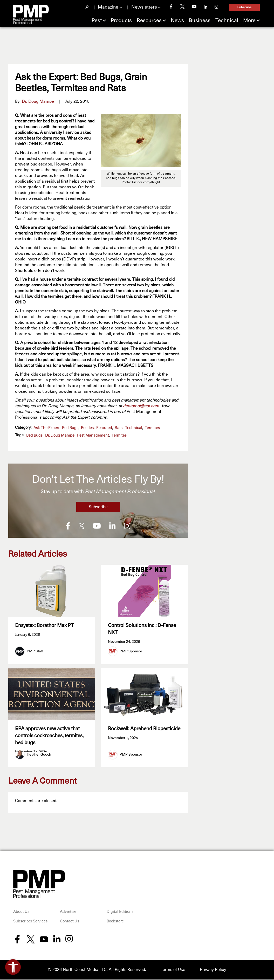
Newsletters (144, 7)
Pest (97, 20)
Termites (152, 428)
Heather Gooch (39, 755)
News (177, 20)
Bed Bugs (70, 428)
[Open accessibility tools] (13, 967)
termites (119, 435)
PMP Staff (35, 651)
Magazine (108, 7)
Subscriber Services (30, 922)
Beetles (87, 428)
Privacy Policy (213, 970)
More (249, 20)
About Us (21, 912)
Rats (119, 428)
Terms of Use (173, 970)
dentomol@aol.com (141, 406)
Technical (227, 20)
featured (104, 428)
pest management (93, 435)
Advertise (68, 912)
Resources (149, 20)
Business (200, 20)
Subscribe (244, 8)
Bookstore (115, 922)
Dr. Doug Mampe (38, 101)
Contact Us (70, 922)
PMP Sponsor (131, 651)
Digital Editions (120, 912)
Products (121, 20)
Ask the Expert (46, 428)
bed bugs (34, 435)
